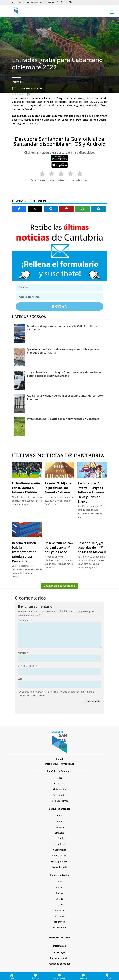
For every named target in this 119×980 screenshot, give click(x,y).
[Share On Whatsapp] (83, 209)
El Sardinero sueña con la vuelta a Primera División (26, 488)
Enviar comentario (92, 701)
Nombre (23, 653)
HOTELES (36, 978)
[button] (112, 12)
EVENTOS (107, 978)
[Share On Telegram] (98, 209)
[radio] (41, 174)
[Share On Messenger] (51, 209)
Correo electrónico (28, 666)
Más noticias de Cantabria (59, 586)
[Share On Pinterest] (67, 209)
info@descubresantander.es (60, 764)
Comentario (25, 620)
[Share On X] (35, 209)
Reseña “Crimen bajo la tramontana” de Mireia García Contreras (24, 552)
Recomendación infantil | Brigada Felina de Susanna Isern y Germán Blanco (91, 492)
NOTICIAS (83, 978)
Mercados (60, 916)
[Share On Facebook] (19, 209)
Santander (18, 82)
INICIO (12, 978)
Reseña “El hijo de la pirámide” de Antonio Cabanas (58, 488)
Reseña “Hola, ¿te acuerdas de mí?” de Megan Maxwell (92, 547)
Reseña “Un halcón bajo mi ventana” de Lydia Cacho (59, 547)
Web (20, 679)
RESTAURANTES (60, 978)
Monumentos (59, 927)
